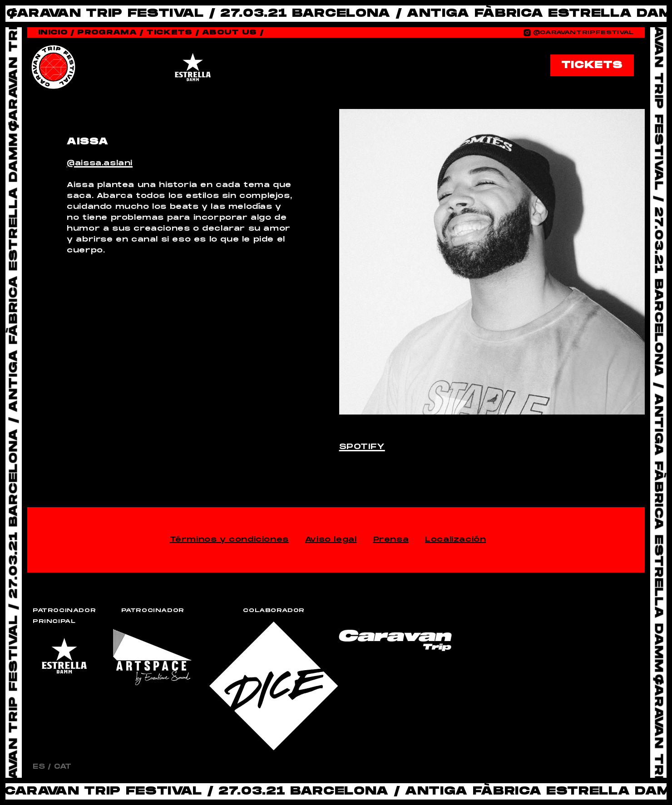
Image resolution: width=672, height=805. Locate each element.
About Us (233, 32)
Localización (455, 540)
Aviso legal (331, 540)
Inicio (56, 32)
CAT (63, 767)
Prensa (391, 540)
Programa (110, 32)
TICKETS (592, 65)
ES (39, 767)
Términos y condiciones (229, 540)
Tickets (173, 32)
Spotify (362, 447)
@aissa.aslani (100, 163)
